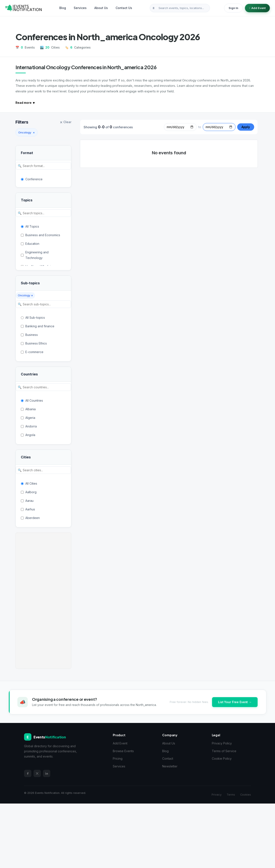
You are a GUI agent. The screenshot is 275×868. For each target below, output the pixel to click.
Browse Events (123, 751)
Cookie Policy (222, 759)
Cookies (246, 795)
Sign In (233, 8)
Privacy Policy (222, 743)
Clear (66, 122)
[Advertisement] (43, 601)
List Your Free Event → (235, 702)
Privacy (217, 795)
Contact (168, 759)
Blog (63, 8)
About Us (101, 8)
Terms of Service (224, 751)
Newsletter (170, 766)
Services (80, 8)
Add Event (257, 8)
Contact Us (124, 8)
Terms (231, 795)
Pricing (118, 759)
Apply (246, 127)
